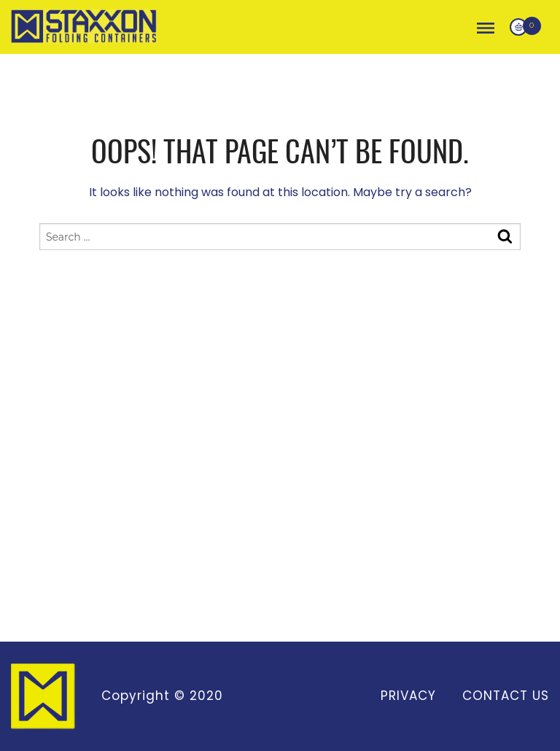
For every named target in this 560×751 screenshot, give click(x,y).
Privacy (408, 696)
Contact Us (506, 696)
